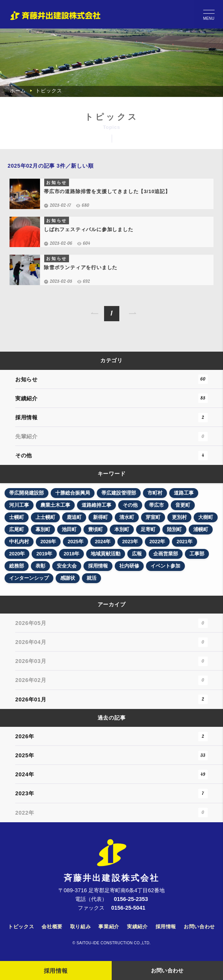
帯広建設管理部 (119, 493)
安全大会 (67, 566)
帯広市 (156, 505)
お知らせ (111, 379)
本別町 (122, 529)
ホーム (18, 91)
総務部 (17, 566)
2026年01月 (111, 699)
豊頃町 (95, 529)
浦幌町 (201, 529)
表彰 (40, 566)
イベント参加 (165, 566)
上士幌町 (45, 517)
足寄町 (148, 529)
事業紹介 (109, 927)
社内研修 (129, 566)
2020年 (17, 554)
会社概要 (52, 927)
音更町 (183, 505)
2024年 (103, 542)
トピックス (21, 927)
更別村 (179, 517)
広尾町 (17, 529)
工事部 (197, 554)
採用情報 (111, 418)
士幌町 (17, 517)
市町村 (155, 493)
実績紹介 (111, 398)
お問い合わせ (199, 927)
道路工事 (184, 493)
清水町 (127, 517)
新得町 (100, 517)
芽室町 (153, 517)
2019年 (44, 554)
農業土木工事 (55, 505)
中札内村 (19, 542)
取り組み (81, 927)
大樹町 (206, 517)
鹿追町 (74, 517)
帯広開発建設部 (26, 493)
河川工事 (19, 505)
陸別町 (174, 529)
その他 (111, 456)
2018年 (71, 554)
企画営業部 (166, 554)
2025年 (75, 542)
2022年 (157, 542)
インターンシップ (29, 578)
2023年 (130, 542)
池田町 (69, 529)
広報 (137, 554)
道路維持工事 (96, 505)
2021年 (184, 542)
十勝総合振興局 (73, 493)
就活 (91, 578)
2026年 (48, 542)
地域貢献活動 (106, 554)
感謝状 (68, 578)
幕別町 (43, 529)
